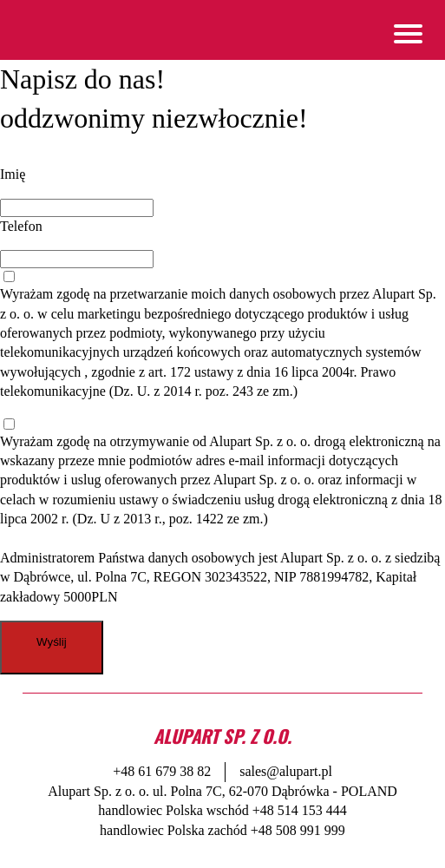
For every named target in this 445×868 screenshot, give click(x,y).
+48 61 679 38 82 (162, 771)
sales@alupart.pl (286, 771)
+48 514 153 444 (300, 810)
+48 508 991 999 (298, 830)
